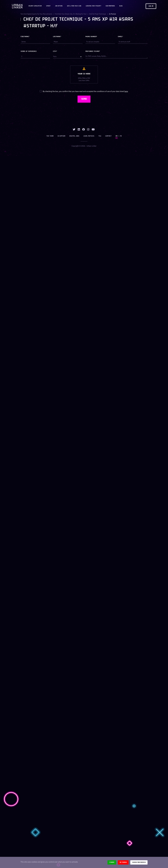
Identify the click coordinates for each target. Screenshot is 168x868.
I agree (112, 862)
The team (50, 136)
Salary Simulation (35, 6)
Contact (108, 136)
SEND (84, 99)
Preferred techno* (93, 51)
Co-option (61, 136)
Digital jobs (74, 136)
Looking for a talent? (93, 6)
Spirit (48, 6)
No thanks (123, 862)
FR (121, 136)
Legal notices (89, 136)
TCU (100, 136)
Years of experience (29, 51)
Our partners (110, 6)
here (126, 91)
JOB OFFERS (59, 6)
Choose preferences (139, 862)
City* (55, 51)
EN (117, 136)
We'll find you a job (74, 6)
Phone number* (91, 37)
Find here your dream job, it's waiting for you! (71, 14)
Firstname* (25, 37)
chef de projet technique (98, 14)
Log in (151, 6)
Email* (120, 37)
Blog (121, 6)
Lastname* (57, 37)
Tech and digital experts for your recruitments (36, 14)
